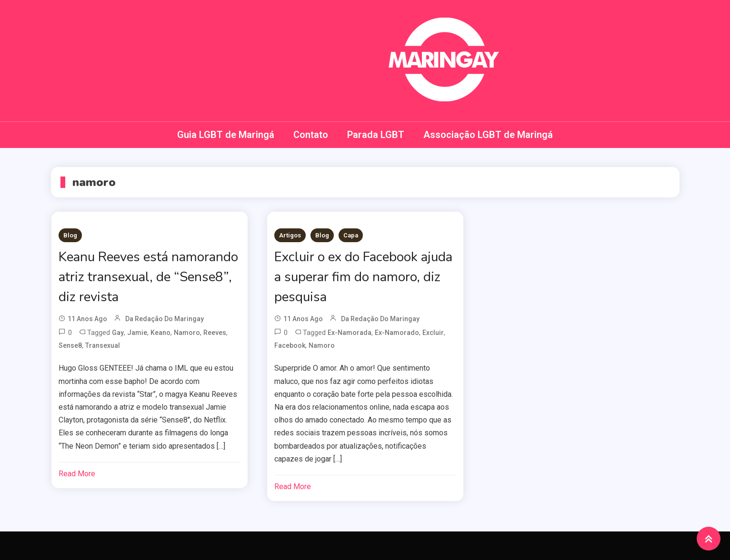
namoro (187, 333)
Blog (70, 235)
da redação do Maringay (165, 319)
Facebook (290, 345)
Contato (311, 135)
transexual (103, 345)
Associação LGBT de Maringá (488, 135)
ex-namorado (397, 333)
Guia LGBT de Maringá (226, 135)
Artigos (290, 235)
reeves (215, 333)
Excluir (433, 333)
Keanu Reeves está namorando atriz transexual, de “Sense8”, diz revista (149, 277)
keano (160, 333)
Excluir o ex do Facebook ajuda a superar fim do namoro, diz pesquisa (364, 277)
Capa (351, 235)
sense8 (70, 345)
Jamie (137, 333)
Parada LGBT (376, 135)
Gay (118, 333)
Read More (77, 474)
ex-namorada (350, 333)
